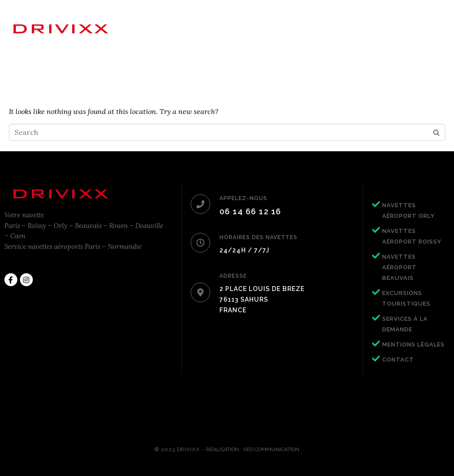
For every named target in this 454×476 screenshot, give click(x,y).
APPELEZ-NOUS (243, 198)
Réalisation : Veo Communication (253, 449)
